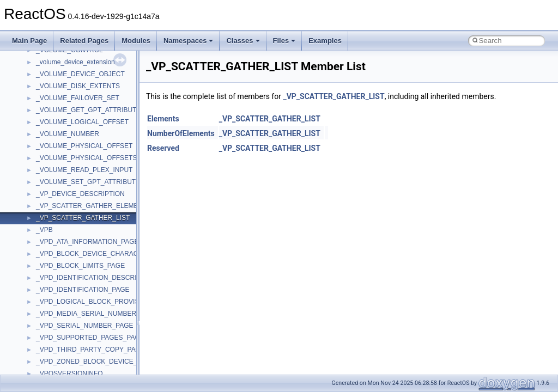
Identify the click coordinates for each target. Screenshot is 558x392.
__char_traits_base (64, 139)
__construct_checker (66, 199)
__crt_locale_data (62, 342)
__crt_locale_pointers (67, 366)
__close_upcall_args (66, 175)
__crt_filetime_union (65, 283)
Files (284, 41)
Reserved (163, 148)
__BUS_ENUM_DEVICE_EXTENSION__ (96, 67)
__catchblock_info (62, 103)
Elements (163, 119)
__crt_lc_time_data (63, 330)
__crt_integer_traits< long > (76, 307)
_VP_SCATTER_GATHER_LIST (333, 96)
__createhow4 (56, 211)
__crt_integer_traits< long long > (83, 318)
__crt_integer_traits (64, 295)
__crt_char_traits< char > (72, 247)
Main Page (29, 41)
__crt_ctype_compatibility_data (81, 271)
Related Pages (84, 41)
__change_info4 (59, 127)
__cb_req (50, 115)
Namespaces (189, 41)
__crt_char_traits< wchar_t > (77, 259)
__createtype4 (57, 223)
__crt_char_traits (60, 235)
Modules (136, 41)
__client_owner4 (60, 163)
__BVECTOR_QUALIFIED (74, 79)
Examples (325, 41)
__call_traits (53, 91)
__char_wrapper (60, 151)
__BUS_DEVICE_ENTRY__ (77, 55)
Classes (243, 41)
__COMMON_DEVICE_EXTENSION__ (93, 187)
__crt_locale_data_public (72, 354)
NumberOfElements (181, 133)
